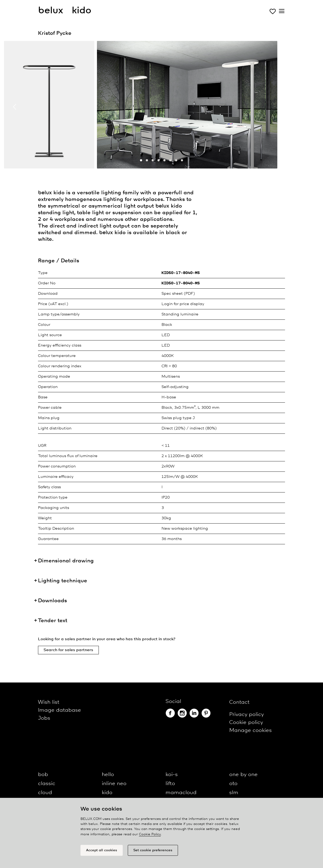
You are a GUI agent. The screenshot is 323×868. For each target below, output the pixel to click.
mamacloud (181, 793)
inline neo (114, 784)
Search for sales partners (68, 650)
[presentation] (15, 107)
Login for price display (183, 304)
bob (43, 775)
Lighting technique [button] (63, 581)
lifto (170, 784)
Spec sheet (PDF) (178, 294)
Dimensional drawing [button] (66, 561)
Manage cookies (250, 730)
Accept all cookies (102, 850)
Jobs (44, 718)
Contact (239, 702)
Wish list (49, 702)
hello (108, 775)
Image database (59, 710)
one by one (243, 775)
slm (234, 793)
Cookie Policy (150, 834)
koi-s (172, 775)
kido (107, 793)
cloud (45, 793)
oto (233, 784)
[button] (141, 160)
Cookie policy (246, 722)
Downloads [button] (52, 601)
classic (47, 784)
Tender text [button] (53, 621)
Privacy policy (246, 715)
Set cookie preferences (153, 850)
